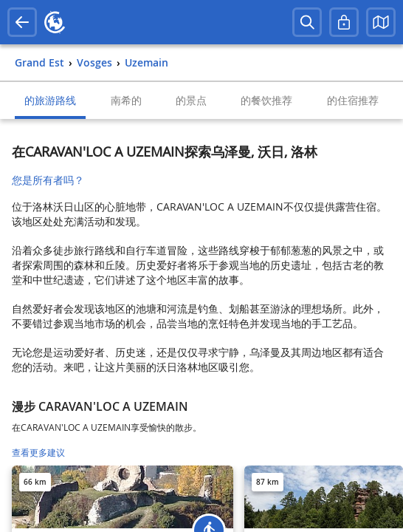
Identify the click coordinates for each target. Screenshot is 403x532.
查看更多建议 (38, 453)
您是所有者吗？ (48, 180)
